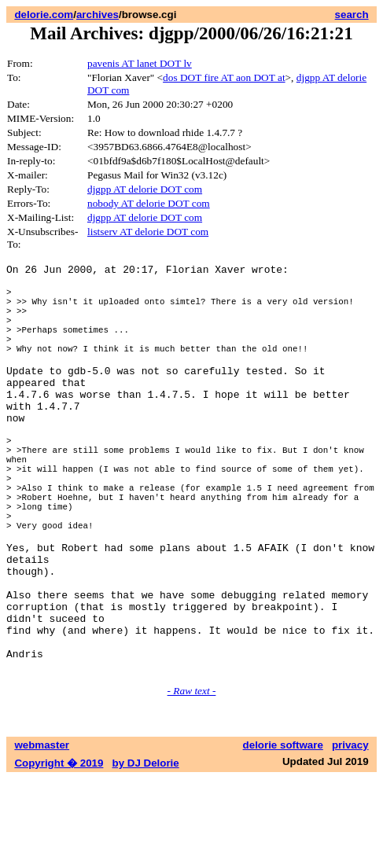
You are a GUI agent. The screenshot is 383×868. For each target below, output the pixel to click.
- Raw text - (192, 780)
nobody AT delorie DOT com (149, 203)
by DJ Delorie (146, 853)
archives (98, 15)
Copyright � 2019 (59, 853)
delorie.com (44, 15)
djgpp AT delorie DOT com (145, 189)
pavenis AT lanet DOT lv (140, 63)
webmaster (42, 835)
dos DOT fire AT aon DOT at (224, 77)
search (352, 15)
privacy (350, 835)
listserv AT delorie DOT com (148, 232)
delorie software (283, 835)
